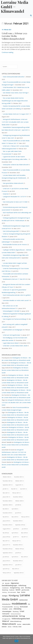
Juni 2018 (24, 529)
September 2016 (7, 553)
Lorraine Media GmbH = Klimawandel (15, 7)
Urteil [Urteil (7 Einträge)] (22, 611)
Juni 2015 (18, 565)
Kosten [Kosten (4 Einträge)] (23, 592)
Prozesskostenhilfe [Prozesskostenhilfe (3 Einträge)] (7, 607)
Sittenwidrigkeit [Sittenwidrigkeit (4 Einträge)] (7, 611)
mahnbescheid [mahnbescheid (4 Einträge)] (23, 600)
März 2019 (14, 517)
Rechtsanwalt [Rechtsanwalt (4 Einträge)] (24, 607)
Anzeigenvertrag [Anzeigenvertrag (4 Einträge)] (15, 588)
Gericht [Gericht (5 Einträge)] (18, 590)
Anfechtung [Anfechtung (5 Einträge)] (22, 586)
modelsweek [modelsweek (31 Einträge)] (19, 604)
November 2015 (17, 561)
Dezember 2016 (17, 545)
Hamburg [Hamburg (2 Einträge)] (4, 592)
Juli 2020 (17, 505)
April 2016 (14, 557)
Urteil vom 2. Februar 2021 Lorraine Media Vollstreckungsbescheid (14, 36)
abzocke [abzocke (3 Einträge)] (7, 583)
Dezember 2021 (18, 477)
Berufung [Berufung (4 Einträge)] (28, 588)
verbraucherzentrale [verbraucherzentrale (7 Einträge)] (10, 616)
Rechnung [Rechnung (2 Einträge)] (16, 607)
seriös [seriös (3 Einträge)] (11, 609)
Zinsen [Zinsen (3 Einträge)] (10, 627)
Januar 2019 (6, 521)
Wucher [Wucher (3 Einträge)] (19, 624)
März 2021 (5, 493)
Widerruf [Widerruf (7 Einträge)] (6, 621)
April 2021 (23, 489)
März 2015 (15, 569)
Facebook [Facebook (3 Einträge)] (12, 590)
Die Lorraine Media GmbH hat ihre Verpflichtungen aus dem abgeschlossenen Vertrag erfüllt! (15, 101)
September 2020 (7, 505)
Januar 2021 (6, 497)
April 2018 (14, 533)
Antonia (4, 427)
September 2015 (7, 565)
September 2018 (19, 525)
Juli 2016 (17, 553)
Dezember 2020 (17, 497)
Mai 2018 (5, 533)
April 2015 (5, 569)
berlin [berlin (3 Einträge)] (22, 588)
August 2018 (6, 529)
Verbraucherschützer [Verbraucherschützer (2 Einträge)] (16, 614)
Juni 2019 (17, 513)
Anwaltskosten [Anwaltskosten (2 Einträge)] (5, 588)
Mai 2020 (5, 509)
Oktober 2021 (19, 481)
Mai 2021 (14, 489)
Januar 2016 (6, 561)
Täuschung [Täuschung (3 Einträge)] (15, 612)
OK (17, 641)
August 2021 (18, 485)
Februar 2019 (25, 517)
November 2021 (7, 481)
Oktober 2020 (19, 501)
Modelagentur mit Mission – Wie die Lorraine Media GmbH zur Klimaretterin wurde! (15, 370)
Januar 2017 (6, 545)
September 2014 (18, 573)
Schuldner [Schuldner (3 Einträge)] (5, 609)
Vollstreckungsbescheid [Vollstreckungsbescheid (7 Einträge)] (21, 619)
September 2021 (7, 485)
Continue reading (8, 52)
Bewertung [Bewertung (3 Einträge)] (5, 590)
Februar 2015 (6, 573)
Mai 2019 (5, 517)
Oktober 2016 (19, 549)
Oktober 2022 (6, 477)
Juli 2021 (5, 489)
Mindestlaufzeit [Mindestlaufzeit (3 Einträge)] (6, 604)
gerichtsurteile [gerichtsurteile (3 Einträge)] (25, 590)
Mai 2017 (24, 537)
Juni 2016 (5, 557)
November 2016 (7, 549)
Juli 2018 (15, 529)
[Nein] (31, 639)
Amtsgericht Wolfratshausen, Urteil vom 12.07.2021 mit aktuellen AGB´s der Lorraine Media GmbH (15, 122)
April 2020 (14, 509)
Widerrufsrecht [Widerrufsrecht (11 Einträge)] (9, 624)
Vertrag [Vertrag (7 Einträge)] (22, 616)
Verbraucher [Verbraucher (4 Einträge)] (6, 614)
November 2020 (7, 501)
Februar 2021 (16, 493)
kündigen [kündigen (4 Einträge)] (5, 596)
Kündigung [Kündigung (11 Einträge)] (14, 595)
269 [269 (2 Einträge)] (3, 583)
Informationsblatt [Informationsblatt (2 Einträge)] (12, 592)
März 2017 (5, 541)
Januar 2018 (6, 537)
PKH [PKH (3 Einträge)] (29, 604)
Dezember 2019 (7, 513)
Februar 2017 (16, 541)
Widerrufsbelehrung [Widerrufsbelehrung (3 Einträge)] (16, 621)
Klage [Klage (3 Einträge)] (18, 592)
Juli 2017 (15, 537)
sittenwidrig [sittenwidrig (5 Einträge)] (17, 609)
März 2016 (24, 557)
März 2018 (24, 533)
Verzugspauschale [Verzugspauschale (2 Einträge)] (6, 619)
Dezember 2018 (17, 521)
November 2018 (7, 525)
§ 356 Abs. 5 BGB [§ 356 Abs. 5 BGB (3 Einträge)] (17, 627)
